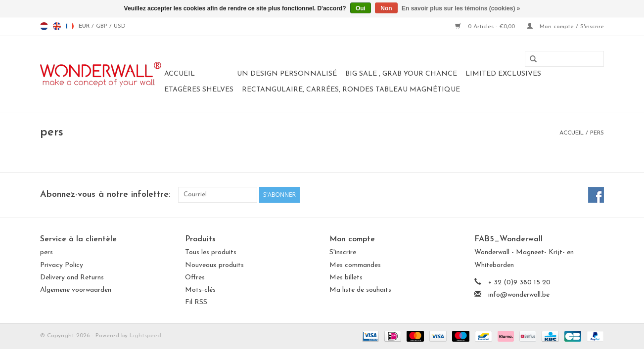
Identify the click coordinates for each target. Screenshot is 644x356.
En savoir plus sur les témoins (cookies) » (461, 8)
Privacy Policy (62, 265)
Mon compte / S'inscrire (565, 27)
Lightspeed (145, 336)
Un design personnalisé (287, 74)
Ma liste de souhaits (360, 290)
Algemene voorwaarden (76, 290)
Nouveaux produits (214, 265)
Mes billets (346, 278)
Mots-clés (200, 290)
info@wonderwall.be (519, 295)
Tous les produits (211, 252)
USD (120, 26)
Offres (195, 278)
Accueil (180, 74)
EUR (85, 26)
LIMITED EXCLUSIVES (503, 74)
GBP (103, 26)
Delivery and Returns (72, 278)
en (57, 26)
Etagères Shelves (199, 90)
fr (70, 26)
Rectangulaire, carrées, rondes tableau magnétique (351, 90)
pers (597, 133)
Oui (361, 8)
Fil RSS (196, 302)
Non (386, 8)
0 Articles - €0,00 (486, 27)
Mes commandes (355, 265)
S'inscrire (343, 252)
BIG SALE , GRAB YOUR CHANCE (401, 74)
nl (44, 26)
